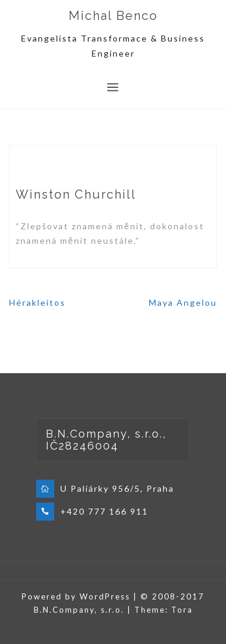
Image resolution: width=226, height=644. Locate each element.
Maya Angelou (183, 302)
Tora (182, 610)
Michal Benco (113, 16)
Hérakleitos (37, 302)
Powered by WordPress (76, 596)
